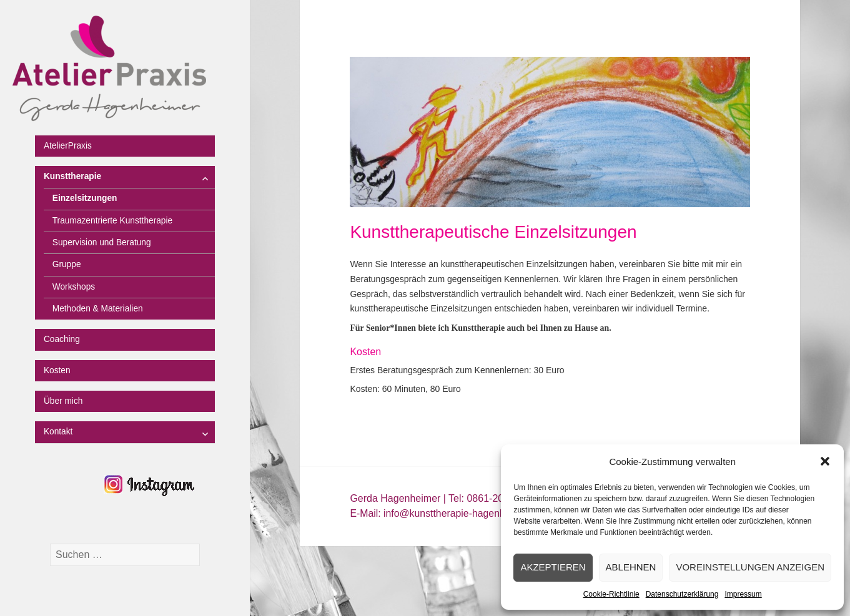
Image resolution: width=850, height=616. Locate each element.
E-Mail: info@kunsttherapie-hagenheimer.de (446, 513)
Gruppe (67, 264)
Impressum (743, 594)
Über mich (63, 401)
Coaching (62, 339)
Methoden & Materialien (98, 309)
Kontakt (58, 432)
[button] (825, 461)
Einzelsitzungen (85, 198)
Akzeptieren (553, 567)
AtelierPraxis (68, 146)
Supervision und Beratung (102, 242)
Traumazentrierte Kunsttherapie (112, 221)
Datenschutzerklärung (682, 594)
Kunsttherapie (72, 176)
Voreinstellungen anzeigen (750, 567)
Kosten (57, 370)
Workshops (74, 287)
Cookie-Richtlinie (611, 594)
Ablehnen (631, 567)
